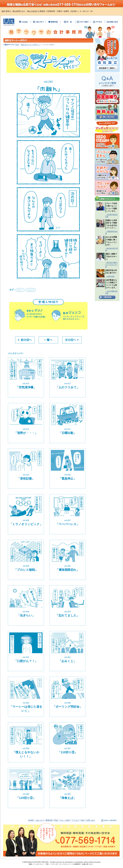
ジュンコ (31, 290)
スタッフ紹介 (65, 820)
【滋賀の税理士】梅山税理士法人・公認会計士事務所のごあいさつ (38, 22)
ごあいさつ (40, 820)
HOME (31, 820)
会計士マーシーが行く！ (31, 45)
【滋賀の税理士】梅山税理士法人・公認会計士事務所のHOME (23, 22)
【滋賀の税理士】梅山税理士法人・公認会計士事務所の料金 (68, 22)
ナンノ (20, 290)
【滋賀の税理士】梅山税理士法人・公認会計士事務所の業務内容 (53, 22)
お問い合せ (90, 820)
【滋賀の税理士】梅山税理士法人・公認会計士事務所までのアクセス (98, 22)
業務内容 (49, 820)
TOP (17, 45)
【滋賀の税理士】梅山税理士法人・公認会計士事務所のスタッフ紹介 (83, 22)
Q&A (82, 820)
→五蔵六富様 (110, 276)
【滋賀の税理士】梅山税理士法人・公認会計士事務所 (9, 22)
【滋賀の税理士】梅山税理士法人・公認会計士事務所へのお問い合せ (112, 22)
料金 (56, 820)
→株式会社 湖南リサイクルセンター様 (112, 265)
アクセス (75, 820)
